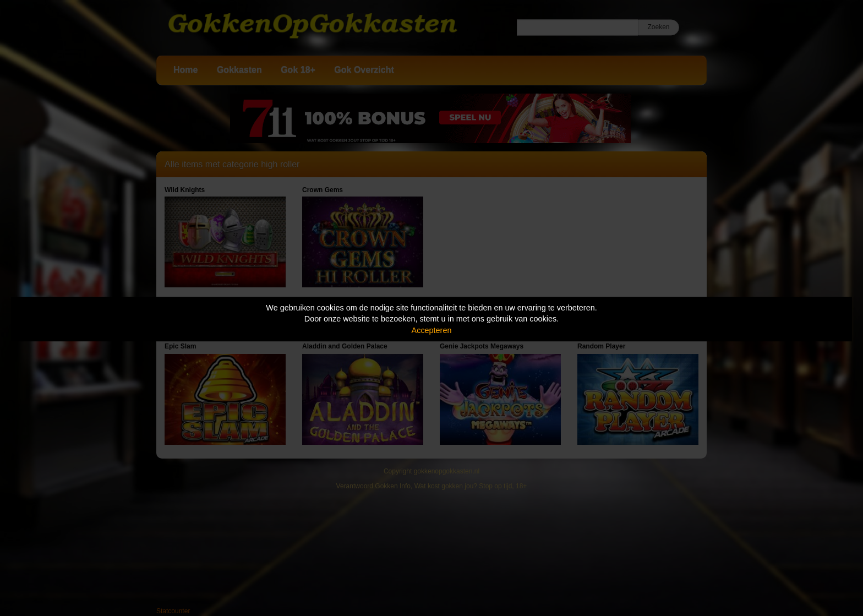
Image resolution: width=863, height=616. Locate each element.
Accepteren (432, 330)
